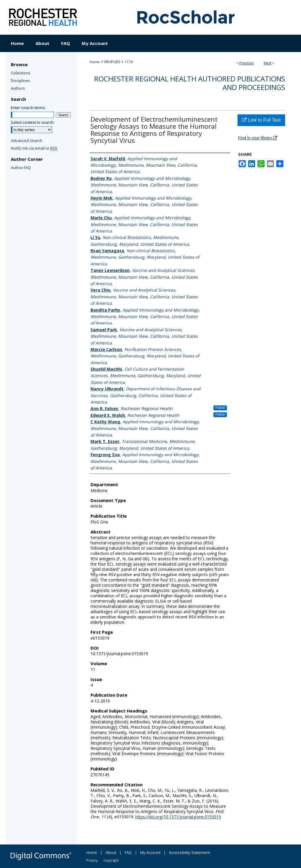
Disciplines (20, 81)
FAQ (128, 852)
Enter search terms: (28, 108)
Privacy (92, 860)
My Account (150, 852)
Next (267, 63)
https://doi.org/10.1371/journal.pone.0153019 (178, 817)
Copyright (111, 860)
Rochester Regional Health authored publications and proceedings (190, 83)
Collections (21, 73)
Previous (246, 63)
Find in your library (258, 138)
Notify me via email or (34, 148)
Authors (18, 88)
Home (95, 62)
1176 (129, 62)
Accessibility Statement (189, 852)
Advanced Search (27, 141)
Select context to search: (33, 122)
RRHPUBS (112, 62)
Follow (220, 408)
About (111, 852)
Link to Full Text (261, 120)
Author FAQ (21, 168)
